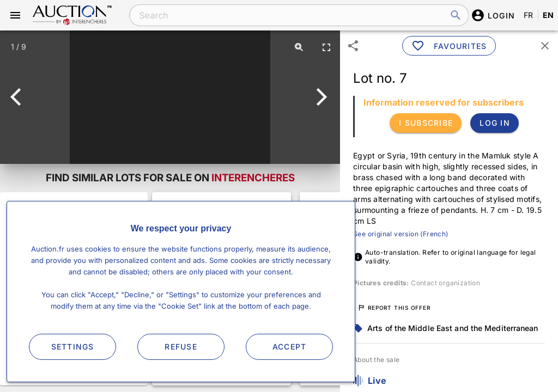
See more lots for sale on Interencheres (74, 289)
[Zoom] (299, 47)
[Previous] (20, 97)
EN (548, 15)
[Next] (320, 97)
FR (529, 15)
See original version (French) (401, 234)
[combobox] (292, 15)
